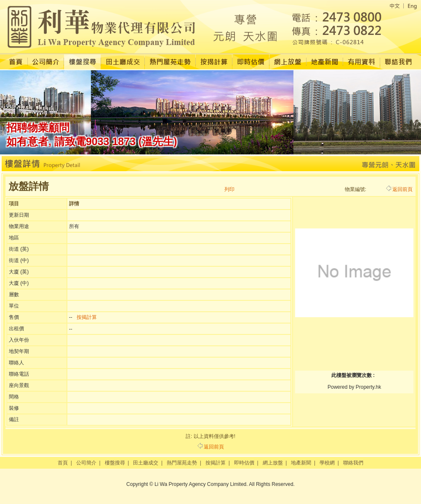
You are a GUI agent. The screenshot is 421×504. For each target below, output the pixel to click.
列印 (229, 189)
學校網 (327, 463)
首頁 (63, 463)
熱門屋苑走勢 (182, 463)
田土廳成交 (146, 463)
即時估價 (244, 463)
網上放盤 (273, 463)
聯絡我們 (353, 463)
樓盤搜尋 (115, 463)
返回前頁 (399, 189)
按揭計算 (87, 317)
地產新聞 (301, 463)
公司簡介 (86, 463)
